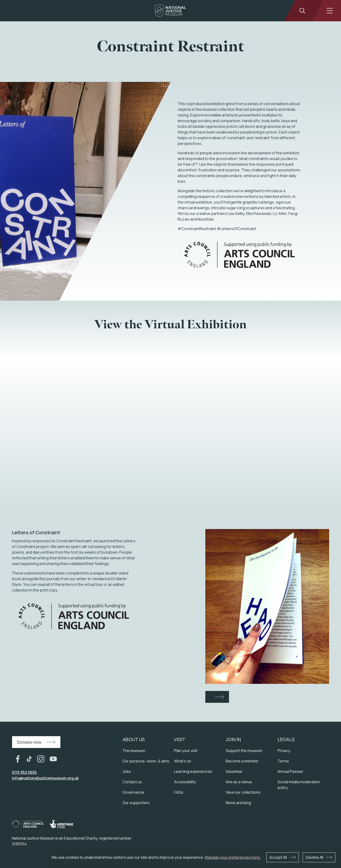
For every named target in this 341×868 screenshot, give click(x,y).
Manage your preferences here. (233, 857)
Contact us (132, 782)
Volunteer (234, 771)
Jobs (127, 771)
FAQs (179, 792)
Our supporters (136, 803)
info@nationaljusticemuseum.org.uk (45, 778)
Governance (133, 792)
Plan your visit (186, 751)
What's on (183, 761)
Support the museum (244, 751)
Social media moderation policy (299, 785)
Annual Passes (290, 771)
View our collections (243, 792)
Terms (283, 761)
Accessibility (185, 782)
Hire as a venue (239, 782)
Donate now (29, 742)
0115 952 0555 (24, 772)
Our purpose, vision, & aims (146, 761)
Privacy (284, 751)
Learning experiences (193, 771)
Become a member (242, 761)
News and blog (238, 803)
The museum (134, 751)
